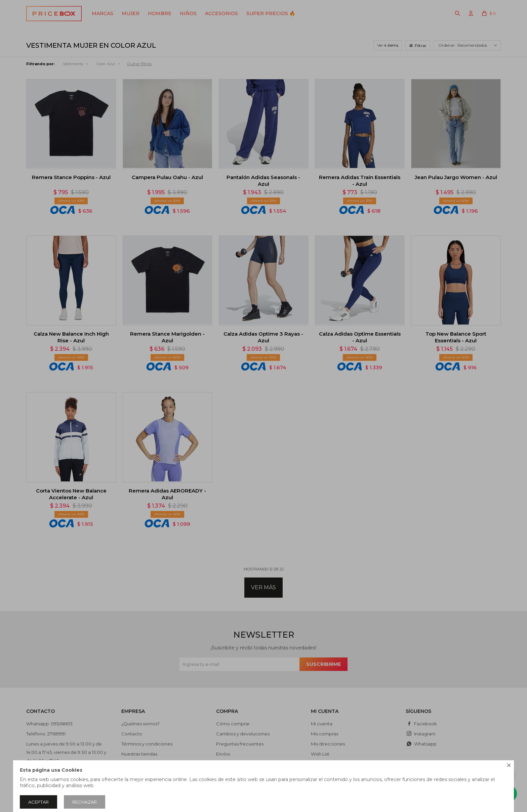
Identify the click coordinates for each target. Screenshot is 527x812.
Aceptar (38, 802)
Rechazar (85, 802)
